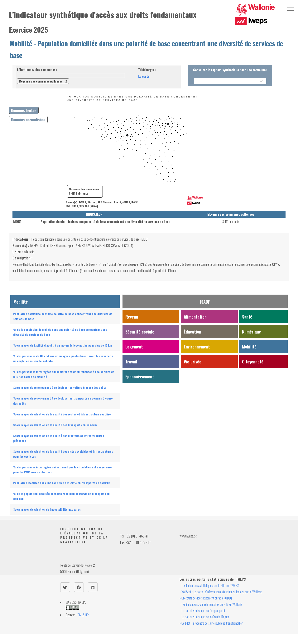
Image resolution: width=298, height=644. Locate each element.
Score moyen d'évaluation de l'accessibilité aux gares (47, 509)
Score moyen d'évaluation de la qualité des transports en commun (55, 425)
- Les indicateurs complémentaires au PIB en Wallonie (211, 604)
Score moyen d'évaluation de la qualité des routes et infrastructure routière (62, 414)
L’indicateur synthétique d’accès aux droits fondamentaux (103, 14)
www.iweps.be (188, 536)
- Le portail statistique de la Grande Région (204, 617)
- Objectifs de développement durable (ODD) (206, 598)
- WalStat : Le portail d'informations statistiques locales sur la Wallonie (221, 592)
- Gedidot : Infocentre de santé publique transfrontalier (211, 623)
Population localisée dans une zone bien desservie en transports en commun (62, 483)
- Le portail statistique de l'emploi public (203, 611)
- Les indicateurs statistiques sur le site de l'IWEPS (209, 585)
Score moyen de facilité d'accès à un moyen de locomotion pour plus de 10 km (62, 345)
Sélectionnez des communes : (37, 70)
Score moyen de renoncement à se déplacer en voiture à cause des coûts (60, 387)
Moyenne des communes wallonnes (43, 81)
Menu (291, 9)
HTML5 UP (82, 615)
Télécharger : (147, 70)
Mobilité (21, 43)
